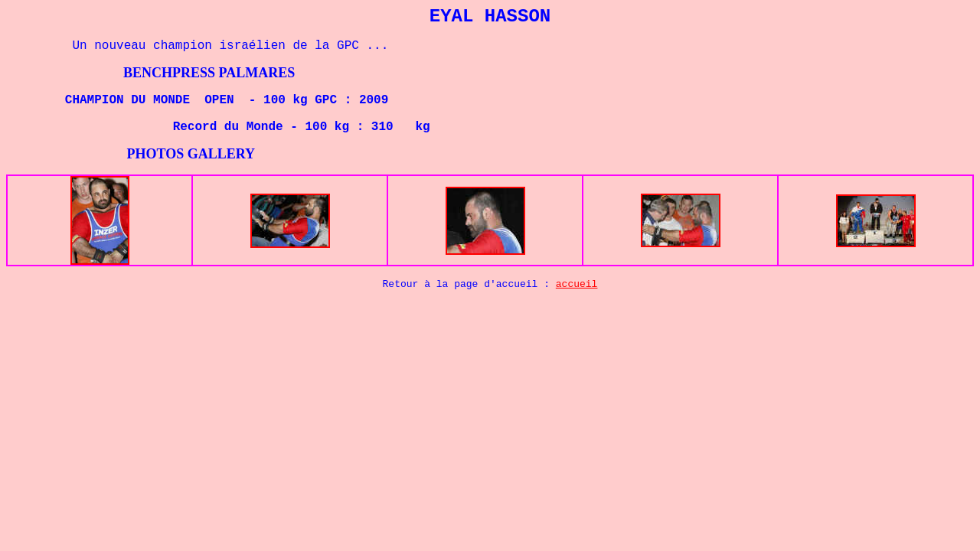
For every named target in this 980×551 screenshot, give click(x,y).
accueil (577, 284)
